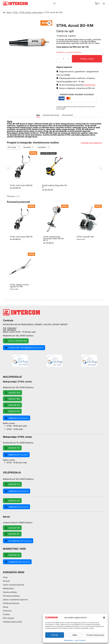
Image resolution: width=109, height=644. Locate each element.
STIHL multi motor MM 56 (21, 185)
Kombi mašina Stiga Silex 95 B (54, 186)
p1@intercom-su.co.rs (16, 455)
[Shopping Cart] (98, 4)
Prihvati (55, 635)
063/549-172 (12, 555)
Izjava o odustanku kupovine (15, 600)
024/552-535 (12, 393)
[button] (104, 618)
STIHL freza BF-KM (85, 237)
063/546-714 (12, 448)
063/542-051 (12, 501)
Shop (5, 577)
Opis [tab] (38, 115)
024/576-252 (90, 85)
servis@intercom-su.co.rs (18, 541)
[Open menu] (104, 4)
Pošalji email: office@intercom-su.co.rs (24, 348)
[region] (54, 173)
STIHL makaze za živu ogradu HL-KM (19, 286)
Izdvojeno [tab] (44, 147)
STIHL (64, 108)
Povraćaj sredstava (11, 596)
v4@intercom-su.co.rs (17, 491)
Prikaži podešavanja (95, 635)
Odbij (75, 635)
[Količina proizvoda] (62, 59)
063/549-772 (12, 484)
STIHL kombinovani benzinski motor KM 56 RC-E (53, 239)
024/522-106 (12, 528)
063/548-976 (12, 405)
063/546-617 (12, 534)
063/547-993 (12, 399)
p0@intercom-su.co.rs (17, 418)
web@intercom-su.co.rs (17, 562)
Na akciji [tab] (29, 147)
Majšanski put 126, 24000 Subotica (18, 336)
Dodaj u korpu (85, 59)
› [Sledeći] (101, 168)
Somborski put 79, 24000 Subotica (18, 443)
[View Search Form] (54, 4)
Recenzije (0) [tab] (67, 115)
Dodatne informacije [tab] (51, 115)
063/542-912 (12, 411)
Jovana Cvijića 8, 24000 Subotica (18, 522)
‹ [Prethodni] (8, 168)
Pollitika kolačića (68, 640)
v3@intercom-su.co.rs (16, 507)
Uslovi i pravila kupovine (14, 585)
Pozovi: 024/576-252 (16, 341)
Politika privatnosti (11, 603)
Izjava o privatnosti (80, 640)
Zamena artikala (10, 592)
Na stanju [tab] (14, 147)
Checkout (7, 611)
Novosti (6, 581)
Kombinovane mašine (71, 107)
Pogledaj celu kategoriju (91, 143)
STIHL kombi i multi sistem (73, 23)
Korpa (5, 607)
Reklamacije (8, 588)
